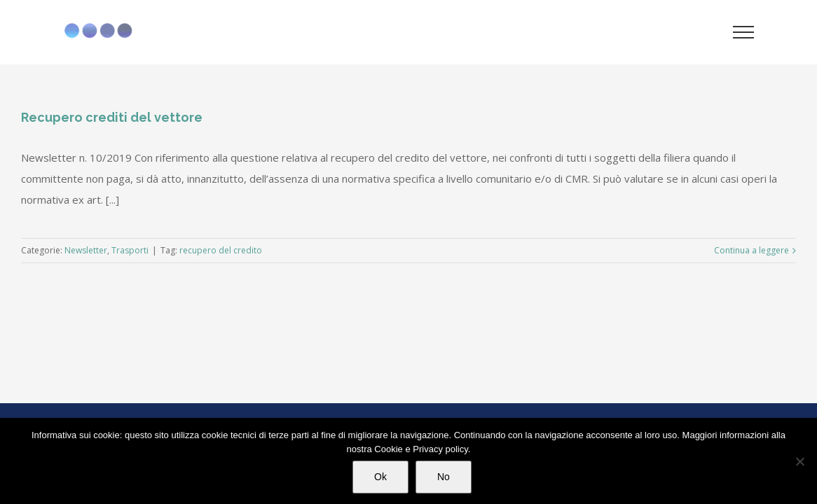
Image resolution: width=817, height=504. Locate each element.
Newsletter (86, 250)
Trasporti (130, 250)
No (444, 477)
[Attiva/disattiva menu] (744, 32)
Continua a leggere (751, 250)
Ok (380, 477)
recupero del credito (221, 250)
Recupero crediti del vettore (112, 117)
